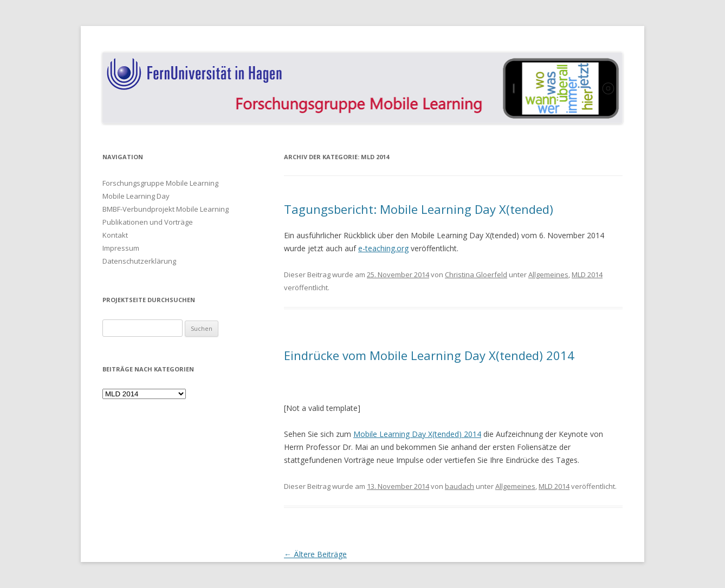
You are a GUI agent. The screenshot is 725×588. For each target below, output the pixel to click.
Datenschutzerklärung (139, 261)
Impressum (121, 248)
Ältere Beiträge (315, 554)
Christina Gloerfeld (476, 275)
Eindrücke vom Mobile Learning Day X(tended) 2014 (429, 355)
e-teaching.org (383, 248)
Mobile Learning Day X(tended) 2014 (417, 434)
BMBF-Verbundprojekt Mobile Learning (166, 209)
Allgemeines (548, 275)
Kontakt (115, 235)
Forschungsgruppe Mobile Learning (160, 183)
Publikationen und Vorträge (148, 222)
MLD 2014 (587, 275)
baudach (459, 486)
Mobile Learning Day (136, 196)
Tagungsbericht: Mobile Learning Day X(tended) (419, 209)
